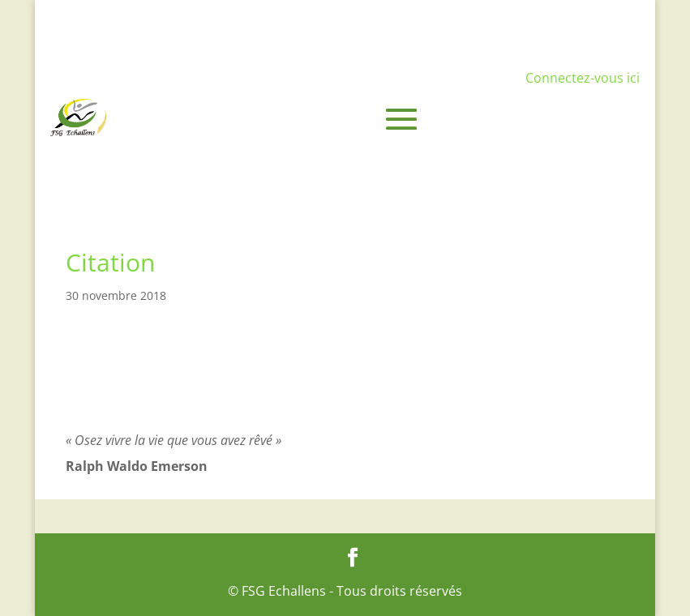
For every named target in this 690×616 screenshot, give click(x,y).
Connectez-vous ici (583, 78)
